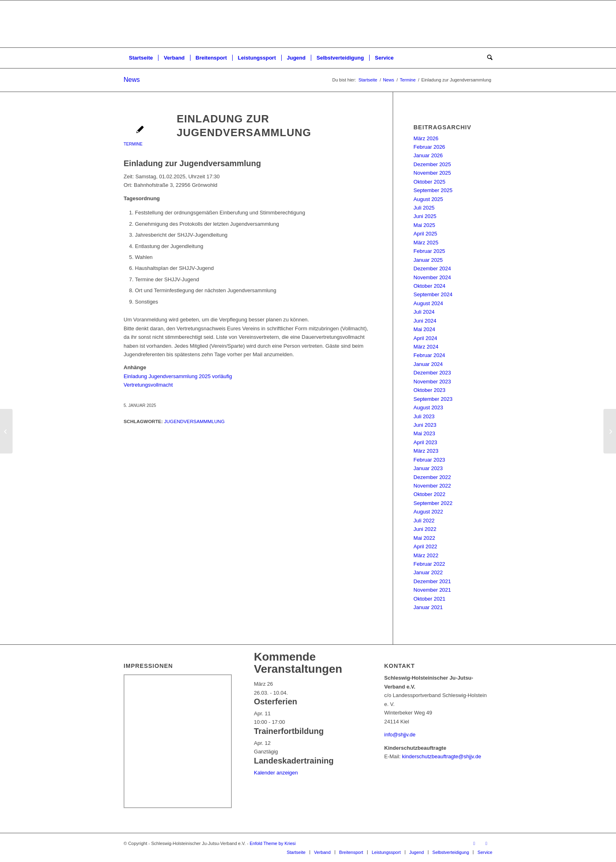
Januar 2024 (428, 364)
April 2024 (425, 338)
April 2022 (425, 547)
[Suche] (487, 58)
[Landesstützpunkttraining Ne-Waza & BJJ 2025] (6, 431)
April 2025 (425, 234)
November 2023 (432, 382)
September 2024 (433, 294)
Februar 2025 (429, 251)
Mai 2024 (424, 329)
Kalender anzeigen (276, 773)
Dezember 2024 (432, 268)
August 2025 (428, 199)
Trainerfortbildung (289, 731)
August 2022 (428, 512)
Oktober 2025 (429, 182)
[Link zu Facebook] (474, 843)
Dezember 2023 (432, 373)
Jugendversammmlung (194, 421)
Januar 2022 (428, 572)
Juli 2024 (424, 312)
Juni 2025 (425, 216)
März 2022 (426, 555)
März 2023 (426, 451)
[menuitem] (141, 58)
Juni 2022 (425, 529)
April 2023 (425, 442)
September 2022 (433, 503)
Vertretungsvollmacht (148, 385)
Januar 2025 (428, 260)
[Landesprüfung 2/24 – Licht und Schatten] (610, 431)
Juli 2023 (424, 416)
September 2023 (433, 399)
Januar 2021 (428, 607)
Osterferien (276, 702)
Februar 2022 (429, 564)
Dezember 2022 (432, 477)
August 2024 (428, 303)
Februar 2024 (429, 355)
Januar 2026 (428, 155)
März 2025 (426, 243)
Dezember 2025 (432, 164)
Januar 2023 (428, 468)
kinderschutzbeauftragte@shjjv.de (442, 756)
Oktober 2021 (429, 599)
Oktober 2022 (429, 494)
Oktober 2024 (429, 286)
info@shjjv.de (400, 735)
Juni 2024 (425, 321)
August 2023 (428, 407)
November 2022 (432, 486)
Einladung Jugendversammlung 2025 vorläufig (178, 376)
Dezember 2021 (432, 581)
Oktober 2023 (429, 390)
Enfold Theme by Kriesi (273, 843)
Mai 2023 (424, 433)
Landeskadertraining (294, 761)
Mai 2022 (424, 538)
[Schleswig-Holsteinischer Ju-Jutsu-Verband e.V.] (308, 24)
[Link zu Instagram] (486, 843)
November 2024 (432, 277)
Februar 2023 (429, 460)
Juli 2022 (424, 521)
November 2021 (432, 590)
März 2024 (426, 347)
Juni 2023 (425, 425)
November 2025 (432, 173)
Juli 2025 (424, 208)
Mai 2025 (424, 225)
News (132, 80)
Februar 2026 (429, 147)
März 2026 (426, 138)
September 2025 (433, 190)
